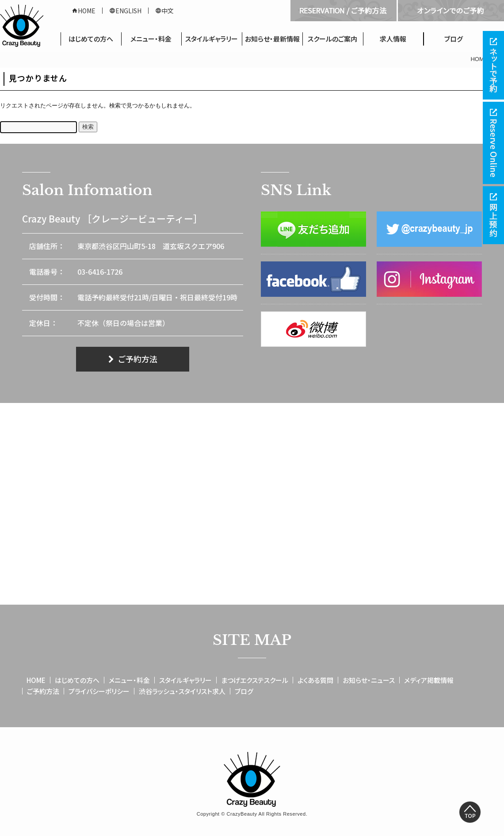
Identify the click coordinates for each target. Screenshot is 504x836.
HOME (84, 11)
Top (470, 812)
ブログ (454, 39)
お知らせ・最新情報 (272, 39)
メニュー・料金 (151, 39)
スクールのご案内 (332, 39)
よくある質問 (315, 680)
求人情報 (393, 39)
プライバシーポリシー (99, 691)
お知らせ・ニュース (369, 680)
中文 (164, 11)
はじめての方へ (91, 39)
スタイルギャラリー (212, 39)
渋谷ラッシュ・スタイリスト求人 (182, 691)
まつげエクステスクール (255, 680)
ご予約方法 (133, 359)
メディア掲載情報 (429, 680)
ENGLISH (125, 11)
